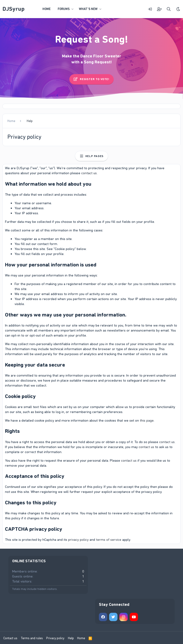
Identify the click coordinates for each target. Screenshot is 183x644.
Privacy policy (55, 638)
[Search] (169, 9)
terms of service (109, 540)
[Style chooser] (178, 9)
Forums (64, 9)
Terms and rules (32, 638)
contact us (89, 173)
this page (147, 420)
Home (46, 9)
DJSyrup (13, 9)
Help (71, 638)
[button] (73, 9)
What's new (88, 9)
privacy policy (78, 540)
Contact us (10, 638)
